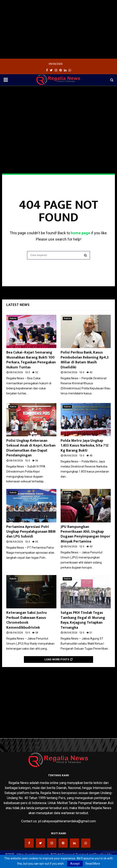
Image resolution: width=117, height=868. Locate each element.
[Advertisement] (58, 29)
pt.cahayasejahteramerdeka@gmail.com (67, 821)
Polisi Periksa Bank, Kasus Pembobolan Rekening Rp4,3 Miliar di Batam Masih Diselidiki (85, 360)
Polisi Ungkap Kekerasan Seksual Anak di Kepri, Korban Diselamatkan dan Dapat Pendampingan (31, 448)
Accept (75, 864)
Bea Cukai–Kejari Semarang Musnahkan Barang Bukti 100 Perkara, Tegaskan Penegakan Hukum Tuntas (31, 360)
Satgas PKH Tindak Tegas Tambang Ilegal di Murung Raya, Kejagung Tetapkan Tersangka (83, 620)
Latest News (18, 305)
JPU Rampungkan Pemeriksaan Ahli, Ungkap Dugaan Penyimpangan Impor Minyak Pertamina (85, 534)
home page (81, 233)
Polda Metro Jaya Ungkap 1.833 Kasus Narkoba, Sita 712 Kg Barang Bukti (84, 446)
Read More (93, 864)
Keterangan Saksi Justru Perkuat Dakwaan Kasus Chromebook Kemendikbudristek (27, 620)
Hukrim (13, 318)
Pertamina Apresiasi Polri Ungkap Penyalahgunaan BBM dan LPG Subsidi (31, 532)
